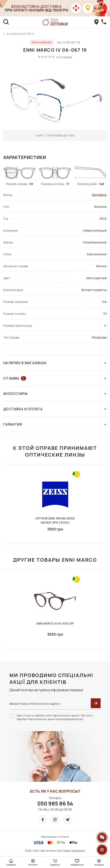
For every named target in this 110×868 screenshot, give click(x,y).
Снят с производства (55, 135)
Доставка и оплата (55, 409)
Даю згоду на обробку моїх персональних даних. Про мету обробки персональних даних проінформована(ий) (55, 717)
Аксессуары (55, 394)
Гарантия (55, 424)
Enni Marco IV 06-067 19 (20, 34)
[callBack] (104, 22)
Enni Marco (99, 195)
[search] (6, 22)
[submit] (96, 703)
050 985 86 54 (55, 803)
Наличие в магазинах (55, 363)
